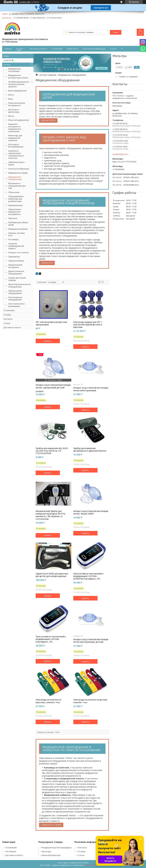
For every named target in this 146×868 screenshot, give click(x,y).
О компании (57, 49)
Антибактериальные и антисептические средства (19, 84)
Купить (48, 341)
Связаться (47, 263)
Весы (11, 99)
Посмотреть (48, 120)
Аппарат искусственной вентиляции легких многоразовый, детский (91, 641)
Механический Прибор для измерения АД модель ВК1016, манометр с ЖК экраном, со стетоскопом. (51, 515)
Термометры (14, 257)
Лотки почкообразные (19, 169)
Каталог (20, 49)
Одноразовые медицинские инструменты (15, 212)
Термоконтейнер (16, 261)
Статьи (113, 49)
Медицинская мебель (18, 229)
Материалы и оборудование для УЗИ (17, 186)
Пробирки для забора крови (18, 224)
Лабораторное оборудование (15, 292)
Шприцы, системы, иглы (17, 234)
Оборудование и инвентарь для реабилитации (16, 199)
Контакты (8, 319)
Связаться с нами (51, 825)
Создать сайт (25, 2)
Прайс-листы (73, 49)
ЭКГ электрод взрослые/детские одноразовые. (51, 323)
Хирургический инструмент (15, 266)
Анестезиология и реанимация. (16, 305)
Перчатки (13, 218)
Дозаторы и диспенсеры (14, 111)
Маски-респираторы (51, 855)
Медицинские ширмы (18, 173)
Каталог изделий (48, 75)
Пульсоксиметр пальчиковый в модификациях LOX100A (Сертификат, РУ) (51, 639)
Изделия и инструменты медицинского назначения (15, 128)
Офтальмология (15, 205)
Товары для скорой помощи (17, 279)
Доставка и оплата (38, 49)
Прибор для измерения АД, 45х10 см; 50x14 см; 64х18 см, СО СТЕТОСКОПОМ (52, 451)
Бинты (11, 95)
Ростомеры (13, 239)
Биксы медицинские (17, 91)
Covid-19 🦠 (9, 60)
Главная (8, 49)
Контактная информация (94, 49)
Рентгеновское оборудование (15, 299)
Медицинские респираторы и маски (18, 76)
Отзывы (7, 315)
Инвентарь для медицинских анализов (15, 138)
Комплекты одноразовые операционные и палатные (16, 154)
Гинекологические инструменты (17, 104)
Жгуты (11, 116)
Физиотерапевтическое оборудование (19, 285)
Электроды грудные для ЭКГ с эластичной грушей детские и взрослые (88, 325)
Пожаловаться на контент (96, 865)
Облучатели (14, 192)
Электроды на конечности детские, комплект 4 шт (90, 701)
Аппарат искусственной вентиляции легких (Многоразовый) (91, 389)
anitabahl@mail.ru (120, 154)
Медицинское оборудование (15, 178)
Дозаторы (47, 851)
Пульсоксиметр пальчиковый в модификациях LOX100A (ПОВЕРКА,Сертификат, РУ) (88, 576)
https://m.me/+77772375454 (124, 162)
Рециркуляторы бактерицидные (57, 848)
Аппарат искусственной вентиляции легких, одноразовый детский (53, 386)
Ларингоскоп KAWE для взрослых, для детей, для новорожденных (52, 575)
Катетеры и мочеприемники (16, 146)
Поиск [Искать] (116, 32)
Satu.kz (86, 863)
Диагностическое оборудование (16, 272)
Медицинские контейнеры (15, 70)
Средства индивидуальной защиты (16, 246)
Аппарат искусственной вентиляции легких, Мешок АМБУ (91, 512)
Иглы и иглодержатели (19, 120)
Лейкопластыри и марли (16, 163)
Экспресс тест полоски (19, 252)
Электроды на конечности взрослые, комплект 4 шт (48, 701)
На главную (11, 851)
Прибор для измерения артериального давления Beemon (90, 450)
